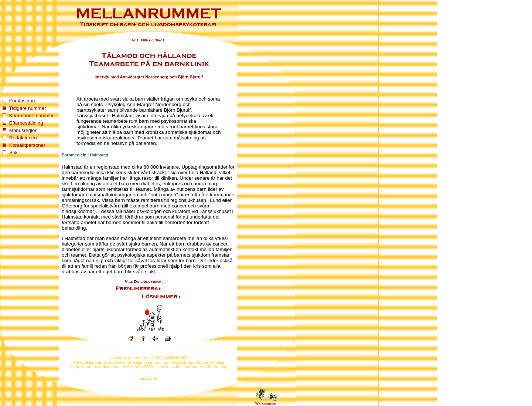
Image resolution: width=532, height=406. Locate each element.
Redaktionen (23, 138)
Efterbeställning (26, 123)
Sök (13, 153)
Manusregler (23, 130)
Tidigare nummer (28, 108)
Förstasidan (22, 101)
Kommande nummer (32, 116)
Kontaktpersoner (27, 145)
